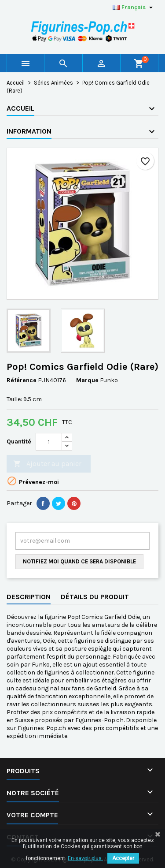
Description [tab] (29, 597)
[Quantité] (49, 442)
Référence (22, 380)
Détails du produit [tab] (95, 597)
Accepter (123, 858)
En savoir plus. (85, 858)
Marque (87, 380)
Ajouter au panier (47, 464)
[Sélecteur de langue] (134, 7)
